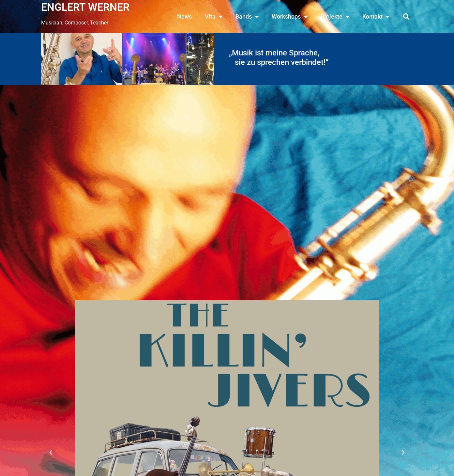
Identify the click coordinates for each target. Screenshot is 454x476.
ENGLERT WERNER (85, 7)
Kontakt (376, 17)
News (184, 16)
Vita (214, 17)
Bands (247, 17)
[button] (406, 17)
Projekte (335, 17)
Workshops (290, 17)
